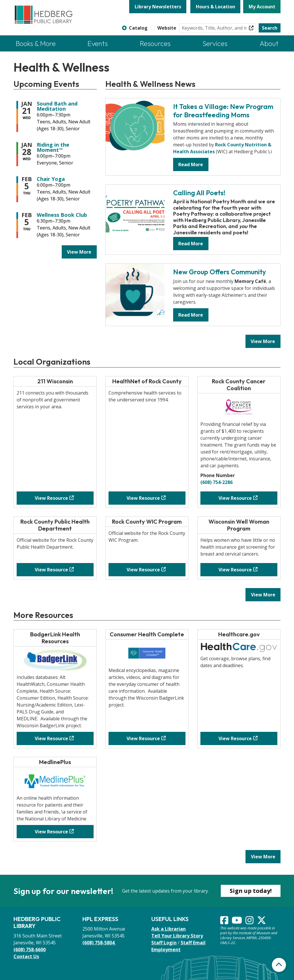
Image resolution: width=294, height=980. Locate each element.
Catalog (138, 28)
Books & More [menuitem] (36, 43)
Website (167, 28)
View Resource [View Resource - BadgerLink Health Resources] (51, 738)
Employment (166, 950)
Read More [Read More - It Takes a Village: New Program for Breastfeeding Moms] (191, 164)
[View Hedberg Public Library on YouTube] (237, 922)
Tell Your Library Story (177, 936)
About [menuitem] (269, 43)
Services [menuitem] (215, 43)
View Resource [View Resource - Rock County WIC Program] (143, 570)
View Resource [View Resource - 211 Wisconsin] (51, 498)
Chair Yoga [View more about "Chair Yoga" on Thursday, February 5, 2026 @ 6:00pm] (51, 179)
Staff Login (164, 943)
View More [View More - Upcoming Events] (79, 252)
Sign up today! (251, 891)
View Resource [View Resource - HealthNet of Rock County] (143, 498)
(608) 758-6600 (30, 950)
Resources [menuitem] (155, 43)
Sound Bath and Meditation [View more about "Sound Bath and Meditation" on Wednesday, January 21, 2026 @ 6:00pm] (57, 106)
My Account (262, 7)
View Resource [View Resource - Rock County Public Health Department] (51, 570)
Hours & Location (215, 7)
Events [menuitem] (98, 43)
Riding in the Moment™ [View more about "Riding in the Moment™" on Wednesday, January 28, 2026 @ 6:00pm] (53, 147)
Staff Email (193, 943)
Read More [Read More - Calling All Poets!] (191, 244)
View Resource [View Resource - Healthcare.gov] (235, 738)
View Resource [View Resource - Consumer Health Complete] (143, 738)
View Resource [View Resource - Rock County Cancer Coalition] (235, 498)
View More (266, 341)
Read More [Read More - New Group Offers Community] (191, 315)
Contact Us (26, 956)
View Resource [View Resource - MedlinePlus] (51, 832)
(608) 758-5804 (99, 943)
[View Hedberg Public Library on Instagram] (250, 922)
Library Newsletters (158, 7)
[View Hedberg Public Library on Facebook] (225, 922)
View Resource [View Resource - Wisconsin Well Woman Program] (235, 570)
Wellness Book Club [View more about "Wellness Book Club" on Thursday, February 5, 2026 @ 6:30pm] (62, 215)
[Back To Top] (279, 965)
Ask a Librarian (169, 929)
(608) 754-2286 (216, 482)
